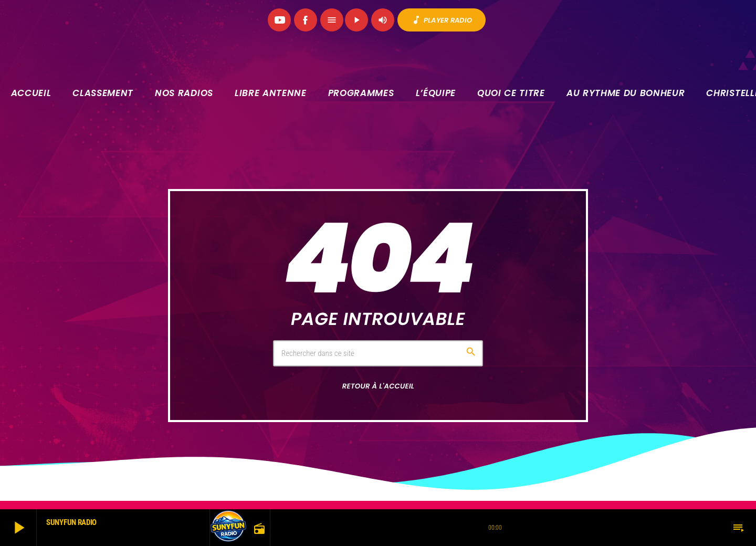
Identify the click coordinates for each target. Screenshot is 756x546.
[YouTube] (279, 20)
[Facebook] (306, 20)
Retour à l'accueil (378, 386)
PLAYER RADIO (442, 20)
